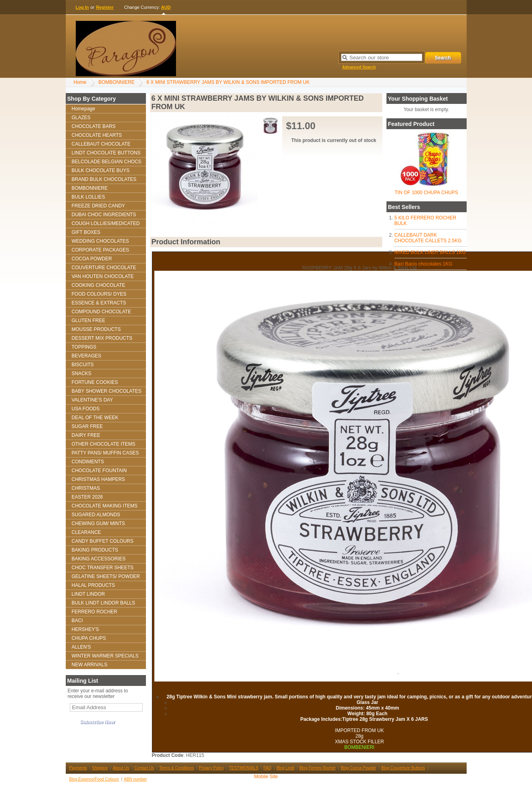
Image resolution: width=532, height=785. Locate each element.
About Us (121, 768)
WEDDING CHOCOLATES (100, 241)
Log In (82, 7)
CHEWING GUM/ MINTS (98, 523)
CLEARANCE (86, 532)
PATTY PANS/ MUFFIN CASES (105, 453)
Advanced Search (359, 67)
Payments (78, 768)
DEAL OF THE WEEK (95, 418)
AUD (166, 7)
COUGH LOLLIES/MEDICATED (106, 223)
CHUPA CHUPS (89, 638)
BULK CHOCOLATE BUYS (101, 170)
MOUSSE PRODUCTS (96, 329)
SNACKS (82, 373)
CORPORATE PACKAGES (101, 250)
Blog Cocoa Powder (358, 768)
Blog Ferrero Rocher (318, 768)
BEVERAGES (87, 356)
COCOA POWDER (92, 259)
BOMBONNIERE (117, 82)
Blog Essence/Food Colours (94, 779)
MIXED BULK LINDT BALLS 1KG (430, 252)
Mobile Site (266, 777)
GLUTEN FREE (89, 320)
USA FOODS (86, 409)
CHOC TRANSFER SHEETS (103, 568)
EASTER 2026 (87, 497)
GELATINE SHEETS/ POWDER (106, 576)
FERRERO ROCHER (95, 612)
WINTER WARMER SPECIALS (105, 656)
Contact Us (144, 768)
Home (80, 82)
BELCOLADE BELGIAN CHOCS (107, 162)
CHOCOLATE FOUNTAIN (99, 471)
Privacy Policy (211, 768)
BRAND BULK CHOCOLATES (104, 179)
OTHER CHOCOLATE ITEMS (104, 444)
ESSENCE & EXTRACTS (99, 303)
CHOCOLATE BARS (94, 126)
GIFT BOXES (86, 232)
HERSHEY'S (85, 629)
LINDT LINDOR (88, 594)
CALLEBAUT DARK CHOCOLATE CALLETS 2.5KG (428, 238)
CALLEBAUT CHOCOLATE (101, 144)
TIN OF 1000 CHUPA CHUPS (426, 193)
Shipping (100, 768)
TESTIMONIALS (244, 768)
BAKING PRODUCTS (95, 550)
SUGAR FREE (87, 426)
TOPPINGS (84, 347)
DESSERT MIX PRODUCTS (102, 338)
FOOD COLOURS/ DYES (99, 294)
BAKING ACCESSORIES (99, 559)
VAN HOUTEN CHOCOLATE (103, 276)
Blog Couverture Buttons (403, 768)
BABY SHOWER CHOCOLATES (107, 391)
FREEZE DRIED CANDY (98, 206)
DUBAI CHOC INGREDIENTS (104, 215)
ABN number (135, 779)
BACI (77, 621)
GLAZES (81, 118)
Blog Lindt (285, 768)
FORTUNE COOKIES (95, 382)
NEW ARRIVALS (90, 665)
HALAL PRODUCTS (93, 585)
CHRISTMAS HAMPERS (98, 479)
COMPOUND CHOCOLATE (101, 312)
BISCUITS (83, 365)
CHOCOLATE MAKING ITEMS (105, 506)
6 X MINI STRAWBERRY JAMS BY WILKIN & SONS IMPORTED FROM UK (228, 82)
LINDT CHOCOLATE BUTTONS (106, 153)
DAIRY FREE (86, 435)
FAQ (267, 768)
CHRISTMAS (86, 488)
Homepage (84, 109)
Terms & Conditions (177, 768)
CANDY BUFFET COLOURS (103, 541)
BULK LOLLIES (88, 197)
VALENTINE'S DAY (92, 400)
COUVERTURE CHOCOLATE (104, 268)
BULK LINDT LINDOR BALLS (104, 603)
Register (105, 7)
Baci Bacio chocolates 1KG (424, 264)
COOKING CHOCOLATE (99, 285)
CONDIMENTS (88, 462)
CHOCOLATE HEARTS (97, 135)
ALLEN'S (81, 647)
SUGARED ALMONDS (96, 515)
